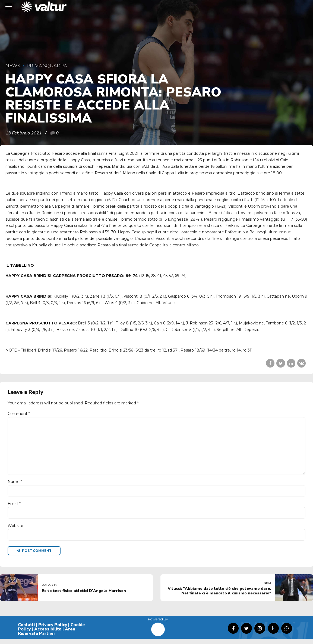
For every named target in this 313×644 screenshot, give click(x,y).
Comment (19, 414)
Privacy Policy (53, 630)
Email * (14, 507)
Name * (15, 485)
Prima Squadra (47, 66)
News (13, 66)
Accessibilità (48, 634)
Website (15, 530)
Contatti (26, 630)
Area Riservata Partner (47, 636)
